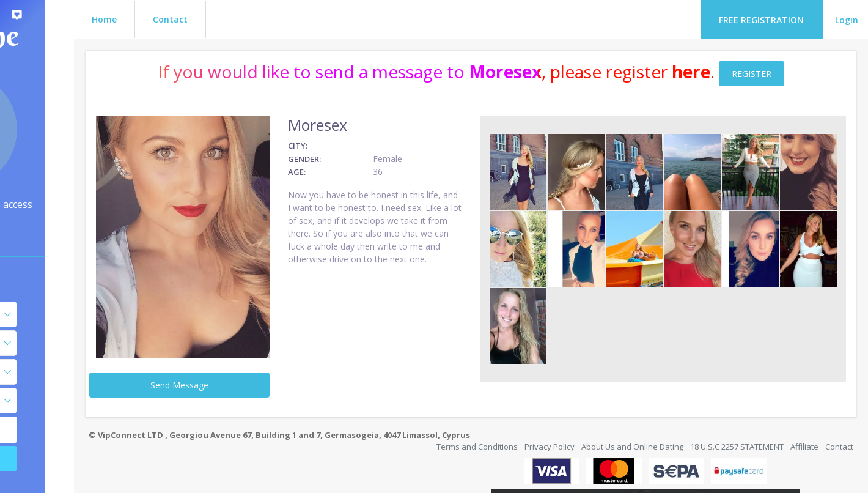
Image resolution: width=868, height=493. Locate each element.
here (740, 72)
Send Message (264, 351)
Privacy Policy (550, 413)
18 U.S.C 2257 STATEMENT (737, 413)
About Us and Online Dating (632, 413)
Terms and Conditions (477, 413)
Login (847, 20)
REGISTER (800, 74)
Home (201, 19)
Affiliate (804, 413)
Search (86, 458)
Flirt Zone (86, 36)
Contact (267, 19)
